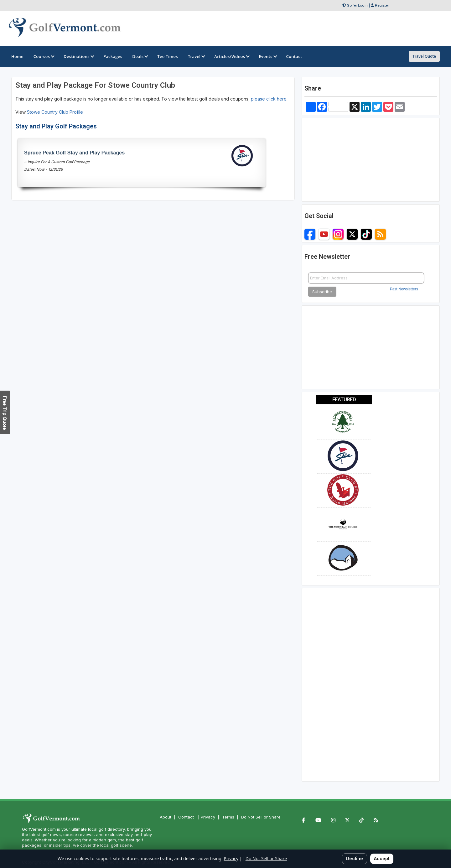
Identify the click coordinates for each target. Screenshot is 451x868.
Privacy (208, 817)
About (166, 817)
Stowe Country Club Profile (55, 112)
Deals (140, 56)
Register (382, 5)
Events (267, 56)
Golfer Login (357, 5)
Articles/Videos (231, 56)
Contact (186, 817)
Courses (44, 56)
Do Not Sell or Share (261, 817)
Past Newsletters (404, 289)
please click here (269, 99)
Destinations (78, 56)
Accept (382, 858)
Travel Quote (424, 56)
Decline (355, 858)
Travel (196, 56)
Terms (228, 817)
